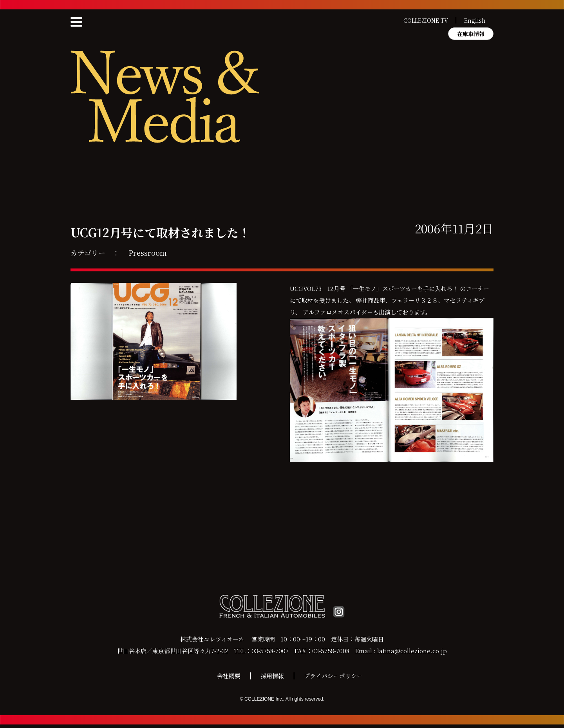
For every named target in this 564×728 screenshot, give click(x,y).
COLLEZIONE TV (426, 20)
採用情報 (272, 679)
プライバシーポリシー (333, 679)
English (475, 20)
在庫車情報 (471, 34)
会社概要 (229, 679)
